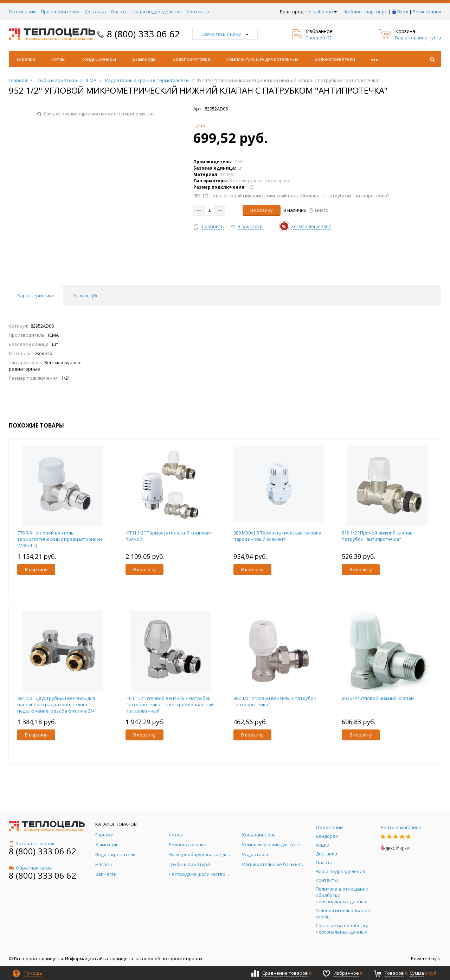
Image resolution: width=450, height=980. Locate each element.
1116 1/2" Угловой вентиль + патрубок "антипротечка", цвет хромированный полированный (170, 704)
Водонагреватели (335, 59)
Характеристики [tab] (36, 296)
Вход (403, 12)
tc (439, 959)
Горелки (26, 59)
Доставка (95, 12)
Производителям (60, 12)
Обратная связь (30, 868)
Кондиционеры (99, 59)
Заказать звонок (32, 843)
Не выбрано (321, 12)
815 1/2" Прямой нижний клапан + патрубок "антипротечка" (379, 536)
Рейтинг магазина (401, 827)
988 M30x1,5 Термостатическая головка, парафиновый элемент (278, 536)
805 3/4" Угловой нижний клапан (378, 698)
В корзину (262, 210)
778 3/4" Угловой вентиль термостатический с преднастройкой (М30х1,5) (60, 539)
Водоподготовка (191, 59)
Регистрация (427, 12)
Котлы (58, 59)
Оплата (119, 12)
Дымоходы (144, 59)
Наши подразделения (157, 12)
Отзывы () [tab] (85, 296)
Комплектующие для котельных (262, 59)
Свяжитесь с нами (225, 34)
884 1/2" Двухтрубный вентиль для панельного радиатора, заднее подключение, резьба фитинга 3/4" (57, 704)
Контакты (198, 12)
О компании (22, 12)
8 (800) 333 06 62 (143, 34)
